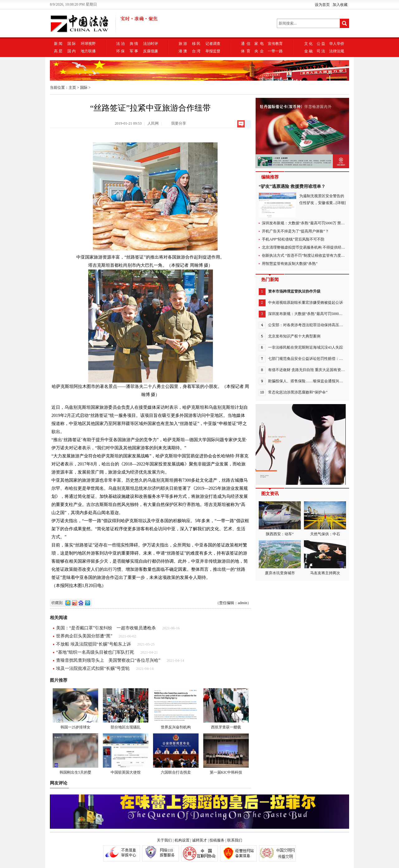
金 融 (308, 51)
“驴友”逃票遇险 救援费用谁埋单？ (292, 186)
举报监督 (213, 51)
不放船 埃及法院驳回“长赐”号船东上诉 (94, 644)
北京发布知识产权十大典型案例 (294, 336)
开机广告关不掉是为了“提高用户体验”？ (295, 231)
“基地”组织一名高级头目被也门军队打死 (95, 652)
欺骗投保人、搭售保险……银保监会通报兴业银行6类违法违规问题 (323, 381)
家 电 (259, 44)
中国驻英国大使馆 (126, 754)
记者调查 (213, 44)
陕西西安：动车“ (280, 519)
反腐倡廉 (151, 51)
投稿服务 (217, 840)
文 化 (308, 44)
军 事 (134, 51)
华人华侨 (337, 44)
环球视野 (88, 44)
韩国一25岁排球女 (75, 709)
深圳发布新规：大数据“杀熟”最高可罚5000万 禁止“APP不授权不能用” (320, 223)
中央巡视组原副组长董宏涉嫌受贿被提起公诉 (305, 303)
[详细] (341, 203)
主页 (72, 88)
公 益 (321, 44)
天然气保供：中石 (325, 519)
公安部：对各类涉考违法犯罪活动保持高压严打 (307, 325)
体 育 (246, 51)
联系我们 (235, 840)
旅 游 (183, 44)
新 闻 (58, 44)
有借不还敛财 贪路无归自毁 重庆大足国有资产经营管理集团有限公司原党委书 (333, 370)
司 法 (321, 51)
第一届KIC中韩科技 (226, 754)
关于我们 (164, 840)
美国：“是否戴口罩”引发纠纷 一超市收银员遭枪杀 (106, 628)
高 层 (58, 51)
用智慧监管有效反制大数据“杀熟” (290, 264)
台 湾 (196, 51)
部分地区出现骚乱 (126, 709)
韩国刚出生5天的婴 (75, 754)
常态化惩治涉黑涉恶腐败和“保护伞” (298, 392)
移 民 (196, 44)
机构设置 (182, 840)
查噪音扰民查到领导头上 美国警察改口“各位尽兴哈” (108, 660)
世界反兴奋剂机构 (176, 709)
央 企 (259, 51)
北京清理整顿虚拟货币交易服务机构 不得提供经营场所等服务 (313, 247)
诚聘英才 (199, 840)
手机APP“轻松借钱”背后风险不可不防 (293, 239)
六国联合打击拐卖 (176, 754)
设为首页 (322, 5)
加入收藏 (340, 5)
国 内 (72, 51)
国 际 (72, 44)
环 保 (120, 51)
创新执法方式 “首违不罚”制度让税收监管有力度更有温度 (309, 255)
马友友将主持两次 (325, 558)
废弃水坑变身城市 (280, 558)
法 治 (120, 44)
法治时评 (151, 44)
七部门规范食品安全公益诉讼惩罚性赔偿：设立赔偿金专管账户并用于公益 (330, 359)
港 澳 (183, 51)
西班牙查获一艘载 (226, 709)
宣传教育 (275, 44)
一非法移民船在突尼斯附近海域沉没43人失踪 (305, 347)
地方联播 (88, 51)
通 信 (246, 44)
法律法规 (337, 51)
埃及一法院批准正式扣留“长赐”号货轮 (93, 668)
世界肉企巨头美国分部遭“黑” (84, 636)
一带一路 (275, 51)
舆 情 (134, 44)
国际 (84, 88)
